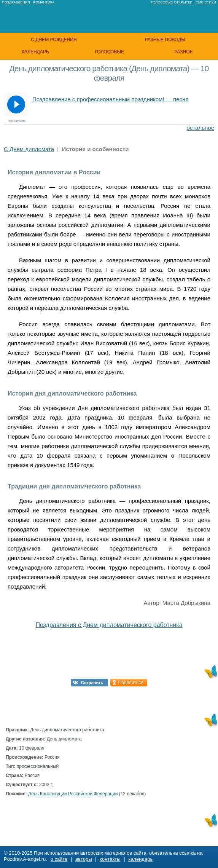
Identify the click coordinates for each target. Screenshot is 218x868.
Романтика (44, 2)
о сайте (59, 859)
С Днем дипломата (29, 149)
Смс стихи (206, 2)
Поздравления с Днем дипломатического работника (109, 625)
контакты (110, 859)
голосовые (109, 52)
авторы (84, 859)
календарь (35, 52)
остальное (200, 128)
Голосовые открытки (172, 2)
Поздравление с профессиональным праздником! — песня (110, 99)
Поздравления (16, 2)
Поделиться (131, 683)
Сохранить (92, 683)
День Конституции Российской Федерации (73, 794)
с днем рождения (54, 40)
